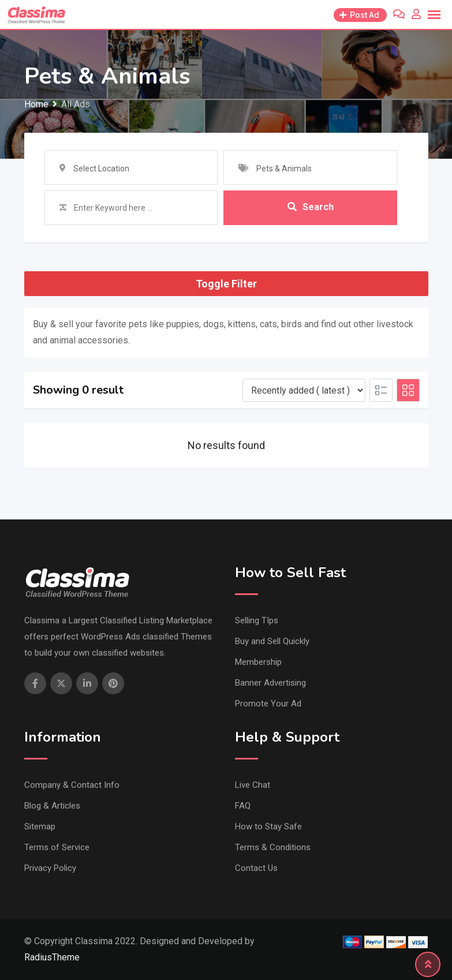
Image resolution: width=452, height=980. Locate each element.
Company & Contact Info (72, 785)
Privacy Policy (50, 868)
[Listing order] (304, 390)
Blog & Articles (52, 806)
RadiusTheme (52, 957)
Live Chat (253, 785)
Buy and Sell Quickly (272, 641)
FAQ (243, 806)
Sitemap (40, 826)
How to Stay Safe (268, 826)
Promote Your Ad (268, 704)
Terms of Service (57, 847)
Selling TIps (257, 620)
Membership (258, 662)
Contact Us (256, 868)
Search (311, 207)
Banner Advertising (270, 683)
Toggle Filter (226, 284)
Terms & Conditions (273, 847)
